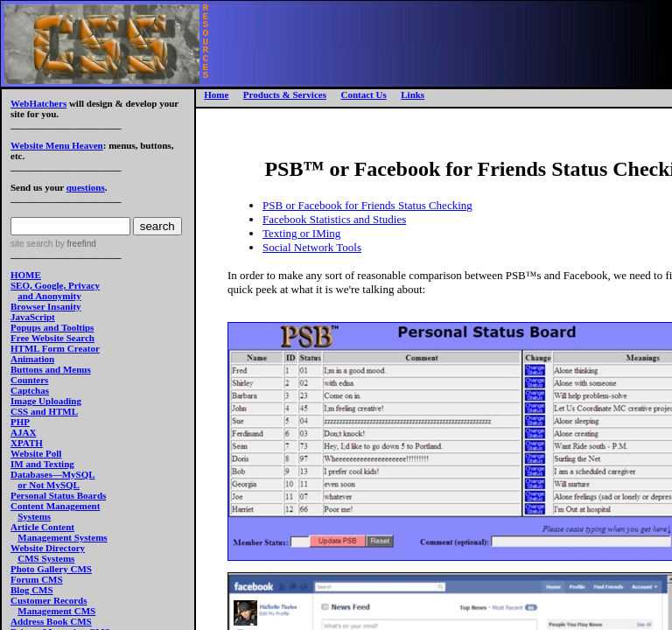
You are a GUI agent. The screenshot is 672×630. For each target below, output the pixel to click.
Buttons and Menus (51, 369)
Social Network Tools (312, 247)
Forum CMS (37, 579)
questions (86, 187)
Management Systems (62, 537)
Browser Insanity (46, 306)
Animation (32, 359)
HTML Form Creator (55, 348)
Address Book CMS (51, 621)
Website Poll (36, 453)
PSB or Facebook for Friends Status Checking (367, 205)
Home (216, 94)
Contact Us (363, 94)
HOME (26, 275)
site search (31, 244)
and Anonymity (49, 296)
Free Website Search (52, 338)
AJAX (23, 432)
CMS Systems (46, 558)
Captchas (30, 390)
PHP (20, 422)
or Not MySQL (49, 485)
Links (413, 94)
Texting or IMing (301, 233)
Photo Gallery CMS (51, 569)
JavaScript (33, 317)
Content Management (55, 506)
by (74, 244)
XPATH (27, 443)
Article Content (42, 527)
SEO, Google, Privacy (55, 285)
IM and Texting (42, 464)
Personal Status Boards (58, 495)
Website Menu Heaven (57, 145)
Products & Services (285, 94)
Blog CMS (32, 590)
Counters (29, 380)
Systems (34, 516)
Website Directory (48, 548)
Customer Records (49, 600)
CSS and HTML (44, 411)
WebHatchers (38, 103)
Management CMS (56, 611)
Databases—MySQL (53, 474)
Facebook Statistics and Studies (334, 219)
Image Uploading (46, 401)
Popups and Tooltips (52, 327)
